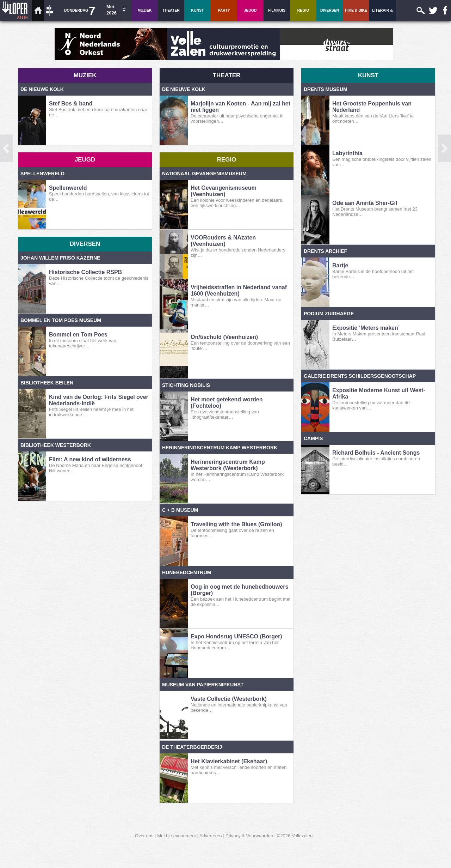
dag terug (8, 169)
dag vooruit (443, 169)
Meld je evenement (177, 836)
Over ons (144, 836)
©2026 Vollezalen (295, 836)
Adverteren (211, 836)
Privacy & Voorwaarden (249, 836)
